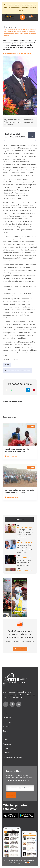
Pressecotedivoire (29, 860)
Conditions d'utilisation (12, 757)
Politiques (7, 718)
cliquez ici (20, 10)
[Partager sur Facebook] (6, 390)
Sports (6, 731)
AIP (19, 525)
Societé (6, 727)
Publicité (7, 753)
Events (6, 740)
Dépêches (19, 520)
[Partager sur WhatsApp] (12, 390)
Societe (15, 27)
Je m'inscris (11, 796)
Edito (5, 713)
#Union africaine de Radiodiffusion (17, 371)
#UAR (7, 365)
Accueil (7, 27)
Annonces (7, 744)
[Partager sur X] (22, 390)
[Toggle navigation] (35, 17)
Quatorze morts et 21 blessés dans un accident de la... (25, 563)
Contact (6, 748)
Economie (7, 722)
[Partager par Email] (34, 390)
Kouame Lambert (9, 53)
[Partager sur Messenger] (17, 390)
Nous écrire (20, 649)
